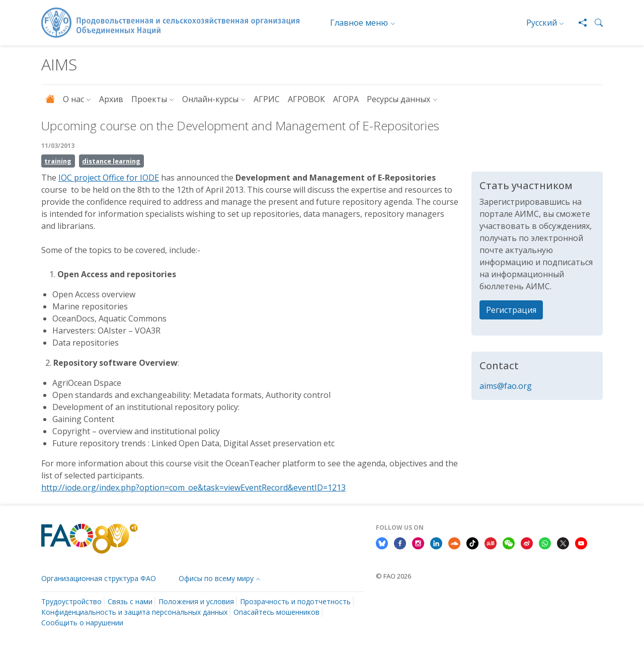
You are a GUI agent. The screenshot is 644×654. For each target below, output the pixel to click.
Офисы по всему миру (216, 578)
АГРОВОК (306, 99)
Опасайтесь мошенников (276, 612)
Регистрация (511, 310)
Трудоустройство (71, 601)
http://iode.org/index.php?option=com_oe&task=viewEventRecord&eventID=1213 (193, 487)
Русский (542, 23)
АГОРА (346, 99)
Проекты (149, 99)
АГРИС (267, 99)
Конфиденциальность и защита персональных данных (134, 612)
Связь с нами (130, 601)
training (58, 161)
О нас (73, 99)
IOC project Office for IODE (109, 178)
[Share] (579, 23)
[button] (595, 23)
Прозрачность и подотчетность (295, 601)
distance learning (111, 161)
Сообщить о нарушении (82, 623)
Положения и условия (196, 601)
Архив (111, 99)
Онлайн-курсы (210, 99)
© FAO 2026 (393, 576)
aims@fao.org (506, 386)
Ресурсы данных (398, 99)
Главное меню (359, 23)
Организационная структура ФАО (99, 578)
